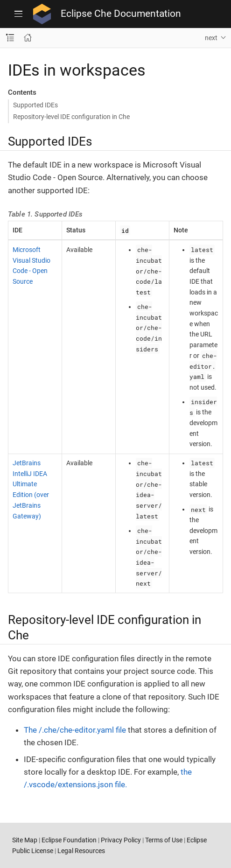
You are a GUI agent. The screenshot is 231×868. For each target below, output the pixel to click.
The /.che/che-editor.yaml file (75, 730)
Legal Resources (81, 851)
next (211, 38)
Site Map (25, 840)
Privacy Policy (121, 840)
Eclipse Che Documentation (121, 14)
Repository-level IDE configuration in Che (71, 117)
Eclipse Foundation (69, 840)
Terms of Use (164, 840)
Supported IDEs (35, 105)
